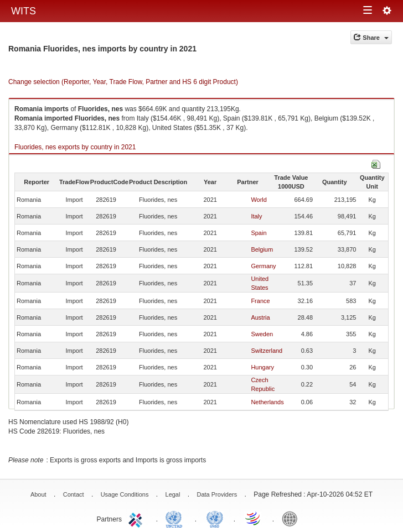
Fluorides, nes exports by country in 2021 (75, 147)
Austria (260, 317)
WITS (24, 11)
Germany (263, 266)
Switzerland (267, 351)
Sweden (262, 334)
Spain (259, 233)
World (259, 200)
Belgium (262, 249)
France (260, 301)
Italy (256, 216)
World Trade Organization (254, 518)
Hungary (262, 367)
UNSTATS (215, 518)
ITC (137, 518)
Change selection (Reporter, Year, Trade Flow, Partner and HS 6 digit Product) (123, 82)
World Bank (292, 518)
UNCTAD (176, 518)
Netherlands (267, 402)
